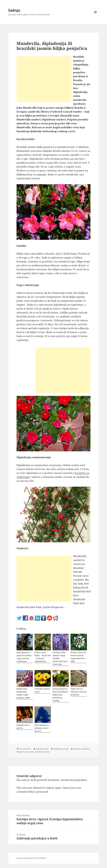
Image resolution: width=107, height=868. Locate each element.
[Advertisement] (44, 79)
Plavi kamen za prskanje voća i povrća (42, 728)
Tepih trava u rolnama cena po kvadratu (78, 692)
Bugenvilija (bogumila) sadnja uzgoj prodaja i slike (23, 693)
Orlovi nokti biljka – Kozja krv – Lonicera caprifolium (43, 657)
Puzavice (30, 752)
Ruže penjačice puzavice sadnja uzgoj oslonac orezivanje (24, 657)
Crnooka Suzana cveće (42, 690)
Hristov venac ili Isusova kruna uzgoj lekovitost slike (78, 657)
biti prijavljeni (78, 780)
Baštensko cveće (61, 749)
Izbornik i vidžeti (95, 15)
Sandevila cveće (42, 752)
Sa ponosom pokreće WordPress (31, 858)
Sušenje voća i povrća (23, 727)
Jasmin (77, 749)
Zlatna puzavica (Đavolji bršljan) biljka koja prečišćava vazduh (60, 695)
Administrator (42, 749)
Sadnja (14, 10)
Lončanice (85, 749)
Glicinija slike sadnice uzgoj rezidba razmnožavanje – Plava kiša (61, 658)
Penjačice (21, 752)
